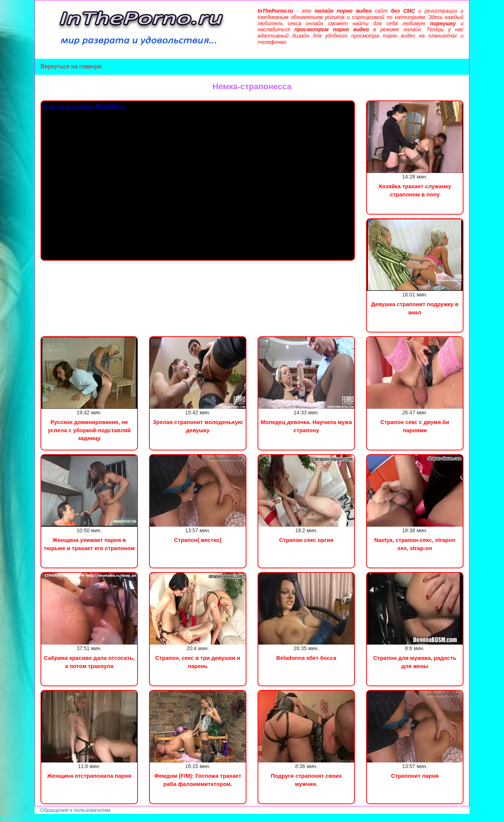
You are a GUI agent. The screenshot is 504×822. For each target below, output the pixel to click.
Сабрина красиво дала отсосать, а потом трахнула (89, 662)
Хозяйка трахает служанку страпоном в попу (415, 190)
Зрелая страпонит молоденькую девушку (198, 426)
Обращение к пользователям (75, 810)
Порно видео (17, 818)
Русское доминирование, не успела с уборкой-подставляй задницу (89, 430)
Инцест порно (103, 818)
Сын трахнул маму (59, 818)
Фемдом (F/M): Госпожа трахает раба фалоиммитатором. (198, 780)
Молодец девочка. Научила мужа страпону (306, 426)
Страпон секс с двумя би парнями (415, 426)
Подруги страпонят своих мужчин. (306, 780)
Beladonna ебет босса (306, 658)
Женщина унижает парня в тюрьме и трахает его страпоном (89, 544)
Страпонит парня (415, 776)
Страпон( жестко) (198, 540)
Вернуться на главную (71, 66)
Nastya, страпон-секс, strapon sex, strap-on (415, 544)
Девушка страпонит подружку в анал (415, 308)
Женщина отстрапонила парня (89, 776)
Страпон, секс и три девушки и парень (198, 662)
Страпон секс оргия (306, 540)
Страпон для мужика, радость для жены (415, 662)
